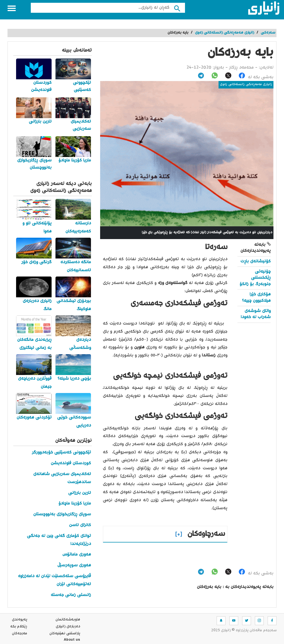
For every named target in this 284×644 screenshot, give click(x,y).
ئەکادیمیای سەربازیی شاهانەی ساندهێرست (62, 478)
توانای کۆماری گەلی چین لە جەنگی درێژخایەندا (59, 540)
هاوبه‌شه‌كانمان (68, 620)
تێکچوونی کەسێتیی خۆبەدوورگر (61, 452)
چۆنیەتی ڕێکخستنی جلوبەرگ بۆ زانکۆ (255, 278)
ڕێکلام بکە (19, 627)
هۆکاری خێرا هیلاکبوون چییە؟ (256, 297)
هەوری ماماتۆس (77, 555)
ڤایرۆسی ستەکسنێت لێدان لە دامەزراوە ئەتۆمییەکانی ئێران (54, 580)
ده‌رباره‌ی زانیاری (68, 627)
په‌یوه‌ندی (20, 620)
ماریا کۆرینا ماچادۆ (75, 504)
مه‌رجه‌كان (20, 633)
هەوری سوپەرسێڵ (74, 565)
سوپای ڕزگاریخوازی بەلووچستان (62, 514)
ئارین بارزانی (80, 493)
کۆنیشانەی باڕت (256, 261)
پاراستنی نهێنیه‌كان (65, 633)
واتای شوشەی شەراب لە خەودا (256, 314)
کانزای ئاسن (80, 525)
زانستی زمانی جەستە (71, 595)
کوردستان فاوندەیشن (71, 463)
